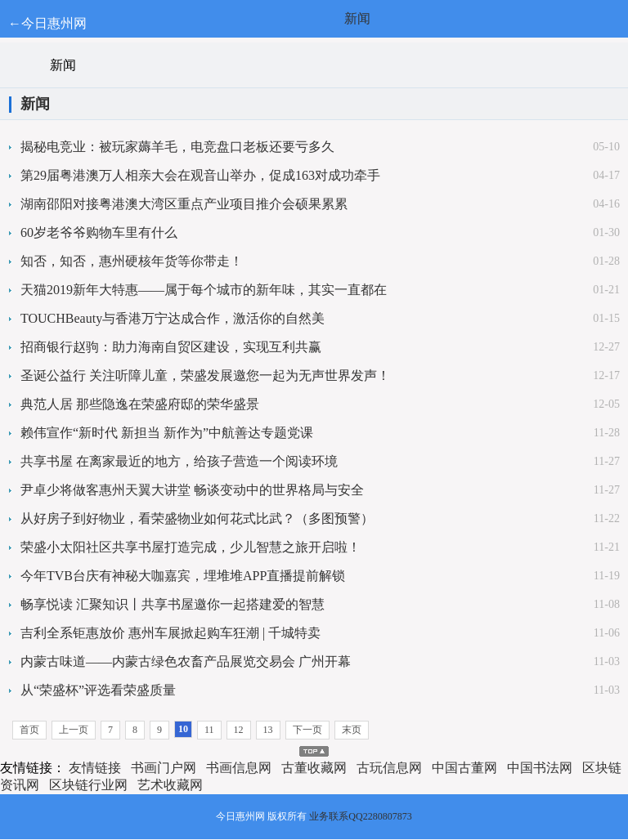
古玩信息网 (389, 768)
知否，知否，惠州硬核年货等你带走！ (132, 261)
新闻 (357, 18)
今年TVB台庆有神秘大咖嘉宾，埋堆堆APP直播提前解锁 (183, 576)
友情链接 (95, 768)
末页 (352, 730)
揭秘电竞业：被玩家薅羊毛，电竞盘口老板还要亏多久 (177, 147)
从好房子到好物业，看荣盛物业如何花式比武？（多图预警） (197, 518)
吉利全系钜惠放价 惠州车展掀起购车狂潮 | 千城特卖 (170, 633)
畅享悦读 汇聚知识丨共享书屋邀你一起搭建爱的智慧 (173, 604)
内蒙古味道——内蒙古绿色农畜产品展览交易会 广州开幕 (186, 661)
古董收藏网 (314, 768)
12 (239, 730)
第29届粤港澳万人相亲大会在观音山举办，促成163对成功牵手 (200, 175)
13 (268, 730)
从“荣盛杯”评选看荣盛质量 (98, 690)
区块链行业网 (88, 785)
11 (209, 730)
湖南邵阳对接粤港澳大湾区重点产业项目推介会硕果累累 (184, 204)
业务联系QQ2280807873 (360, 816)
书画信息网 (239, 768)
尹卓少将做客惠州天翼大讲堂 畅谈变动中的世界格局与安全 (192, 490)
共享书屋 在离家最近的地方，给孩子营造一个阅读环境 (179, 461)
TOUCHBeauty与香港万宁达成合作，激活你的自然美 (173, 318)
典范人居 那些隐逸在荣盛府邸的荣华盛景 (140, 404)
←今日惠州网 (47, 23)
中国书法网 (540, 768)
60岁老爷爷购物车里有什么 (99, 232)
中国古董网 (464, 768)
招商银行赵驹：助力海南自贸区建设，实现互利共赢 (171, 347)
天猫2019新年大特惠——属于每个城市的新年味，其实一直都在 (204, 290)
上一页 (74, 730)
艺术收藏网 (170, 785)
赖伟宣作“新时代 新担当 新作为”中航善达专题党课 (167, 433)
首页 (29, 730)
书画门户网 (164, 768)
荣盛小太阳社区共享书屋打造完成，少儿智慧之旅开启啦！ (191, 547)
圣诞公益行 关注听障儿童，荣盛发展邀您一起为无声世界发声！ (205, 375)
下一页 (307, 730)
